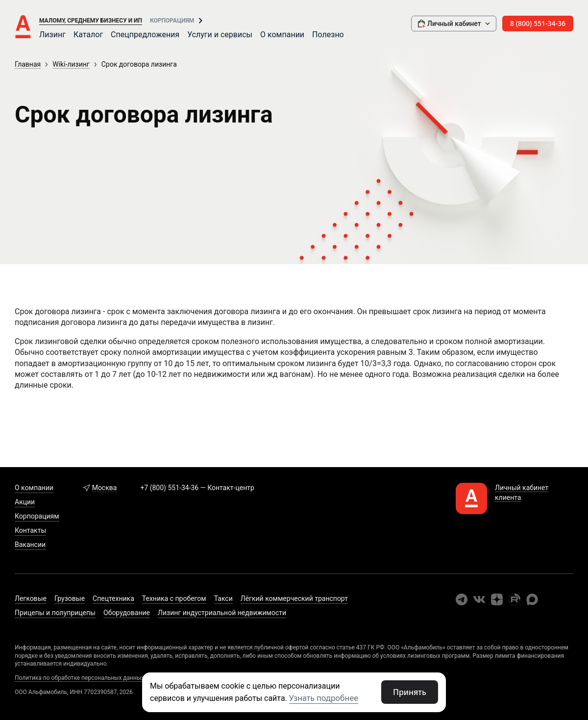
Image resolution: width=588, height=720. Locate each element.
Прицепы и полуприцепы (55, 613)
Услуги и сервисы (220, 35)
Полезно (328, 35)
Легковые (31, 598)
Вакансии (30, 545)
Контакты (30, 530)
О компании (282, 35)
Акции (25, 502)
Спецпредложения (145, 35)
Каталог (88, 35)
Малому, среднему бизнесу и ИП (91, 21)
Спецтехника (113, 598)
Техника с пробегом (174, 598)
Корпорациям (172, 21)
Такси (223, 598)
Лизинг (52, 35)
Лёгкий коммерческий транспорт (294, 598)
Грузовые (70, 598)
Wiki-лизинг (71, 64)
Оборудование (127, 613)
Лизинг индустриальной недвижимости (222, 613)
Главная (28, 64)
